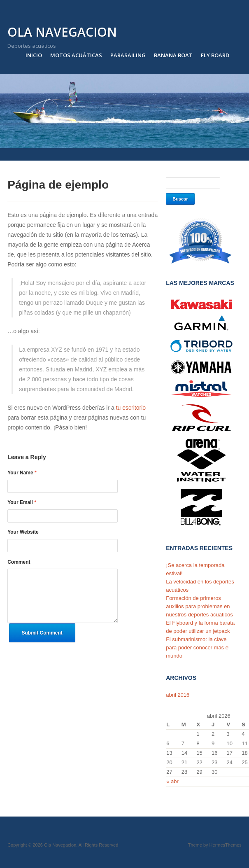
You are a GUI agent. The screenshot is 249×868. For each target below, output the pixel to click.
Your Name (22, 473)
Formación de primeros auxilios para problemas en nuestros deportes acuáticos (199, 606)
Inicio (34, 55)
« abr (172, 781)
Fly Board (215, 55)
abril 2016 (178, 695)
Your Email (22, 502)
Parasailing (128, 55)
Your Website (23, 532)
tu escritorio (131, 408)
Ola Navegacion (62, 32)
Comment (19, 562)
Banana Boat (173, 55)
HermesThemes (226, 845)
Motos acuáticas (76, 55)
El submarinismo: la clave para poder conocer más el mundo (198, 647)
